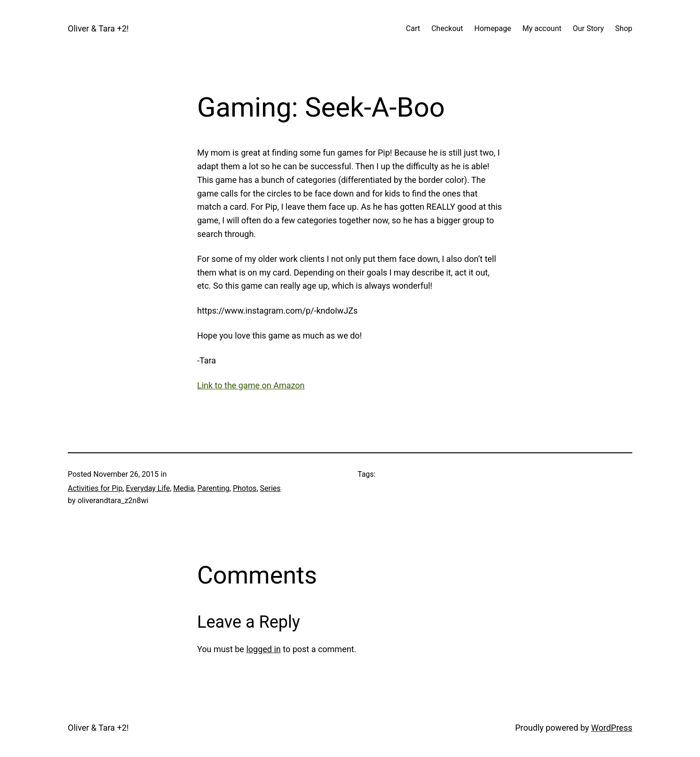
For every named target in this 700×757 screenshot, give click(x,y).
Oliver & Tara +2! (98, 28)
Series (270, 488)
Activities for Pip (95, 488)
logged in (263, 649)
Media (183, 488)
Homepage (493, 28)
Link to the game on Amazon (251, 385)
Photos (245, 488)
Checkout (447, 28)
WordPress (612, 728)
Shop (624, 28)
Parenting (214, 488)
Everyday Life (148, 488)
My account (542, 28)
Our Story (589, 28)
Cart (413, 28)
